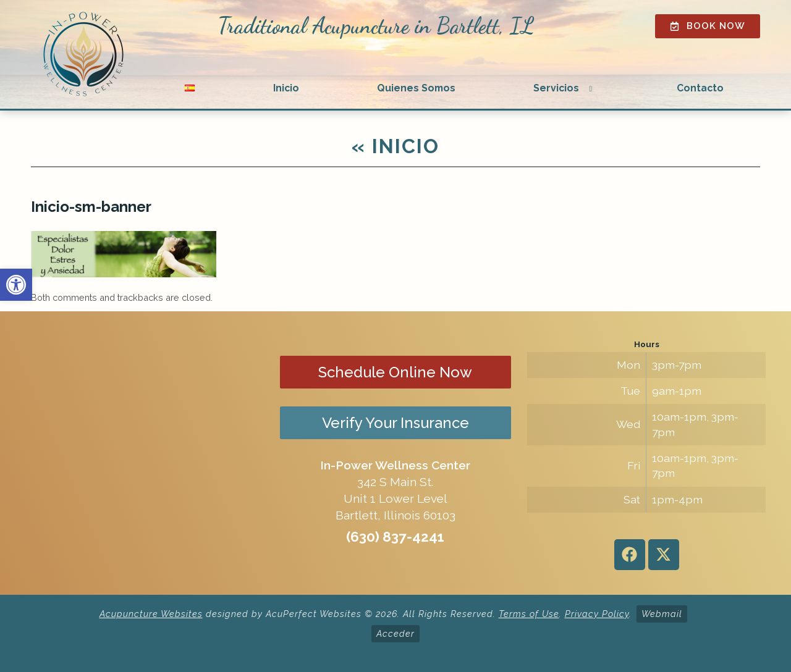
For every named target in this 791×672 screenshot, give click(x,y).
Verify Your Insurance (395, 423)
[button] (16, 285)
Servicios (556, 88)
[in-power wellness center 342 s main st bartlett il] (145, 453)
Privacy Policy (597, 614)
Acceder (395, 633)
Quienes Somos (416, 88)
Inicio (286, 88)
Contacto (700, 88)
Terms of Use (529, 614)
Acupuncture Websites (151, 614)
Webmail (662, 614)
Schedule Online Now (395, 372)
